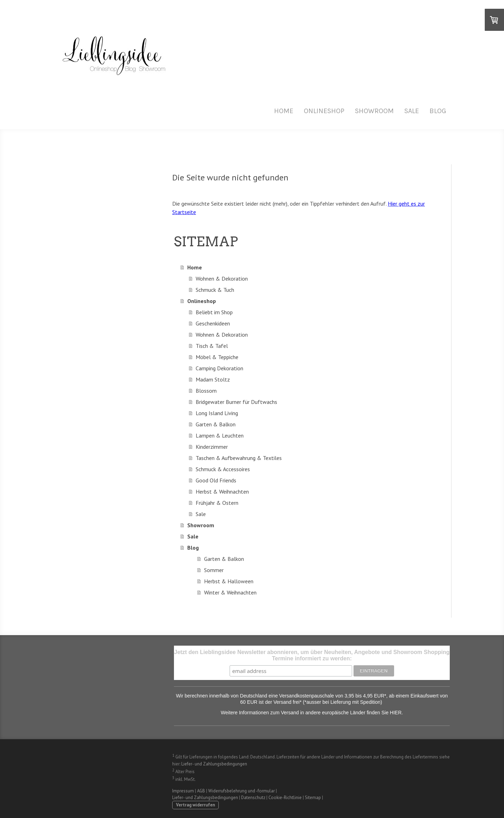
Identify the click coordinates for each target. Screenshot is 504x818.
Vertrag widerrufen (195, 805)
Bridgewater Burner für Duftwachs (236, 402)
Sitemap (313, 798)
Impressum (183, 791)
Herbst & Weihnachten (222, 492)
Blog (438, 111)
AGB (201, 791)
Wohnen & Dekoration (222, 279)
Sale (412, 111)
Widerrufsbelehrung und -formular (241, 791)
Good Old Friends (216, 480)
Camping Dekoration (219, 368)
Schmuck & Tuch (215, 290)
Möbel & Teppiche (217, 357)
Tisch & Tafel (212, 346)
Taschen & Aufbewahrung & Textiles (239, 458)
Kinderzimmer (212, 447)
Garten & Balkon (216, 424)
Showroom (374, 111)
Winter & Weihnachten (230, 592)
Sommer (214, 570)
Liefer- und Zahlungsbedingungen (214, 764)
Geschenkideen (213, 323)
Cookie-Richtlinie (285, 798)
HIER (396, 713)
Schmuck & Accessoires (223, 469)
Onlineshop (324, 111)
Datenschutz (253, 798)
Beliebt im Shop (214, 312)
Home (284, 111)
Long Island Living (217, 413)
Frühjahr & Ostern (217, 503)
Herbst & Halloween (229, 581)
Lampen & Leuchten (220, 435)
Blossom (206, 391)
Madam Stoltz (213, 379)
